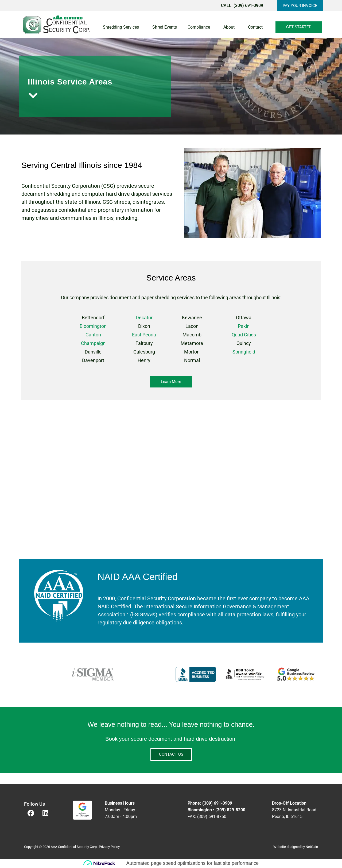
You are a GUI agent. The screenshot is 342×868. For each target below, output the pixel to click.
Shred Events (165, 27)
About (230, 27)
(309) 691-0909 (248, 5)
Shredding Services (122, 27)
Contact (257, 27)
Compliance (200, 27)
